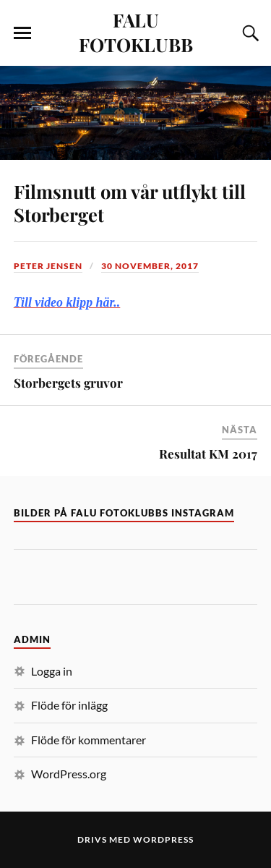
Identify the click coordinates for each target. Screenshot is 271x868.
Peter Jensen (48, 266)
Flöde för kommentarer (89, 740)
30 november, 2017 (150, 266)
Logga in (52, 671)
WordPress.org (69, 774)
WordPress (163, 839)
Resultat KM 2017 (208, 454)
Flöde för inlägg (69, 705)
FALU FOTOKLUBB (136, 32)
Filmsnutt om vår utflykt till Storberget (130, 203)
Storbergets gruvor (68, 383)
